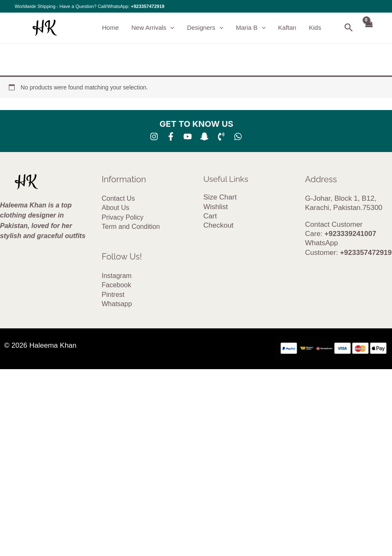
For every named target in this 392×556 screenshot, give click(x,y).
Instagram (116, 276)
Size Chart (220, 197)
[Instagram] (154, 136)
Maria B (251, 28)
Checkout (219, 225)
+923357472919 (148, 6)
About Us (115, 208)
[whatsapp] (238, 136)
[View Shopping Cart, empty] (368, 28)
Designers (205, 28)
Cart (210, 216)
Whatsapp (117, 304)
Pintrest (113, 295)
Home (110, 28)
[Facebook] (171, 136)
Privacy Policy (123, 217)
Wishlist (216, 207)
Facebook (116, 285)
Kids (315, 28)
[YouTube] (188, 136)
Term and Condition (131, 227)
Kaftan (287, 28)
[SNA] (204, 136)
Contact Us (118, 198)
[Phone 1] (221, 136)
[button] (170, 28)
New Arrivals (153, 28)
